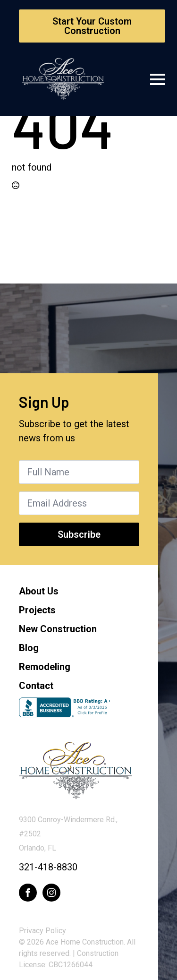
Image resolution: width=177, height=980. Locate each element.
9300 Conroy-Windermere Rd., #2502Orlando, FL (68, 834)
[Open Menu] (158, 79)
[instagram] (51, 893)
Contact (36, 686)
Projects (37, 610)
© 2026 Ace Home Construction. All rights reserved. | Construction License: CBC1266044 (77, 953)
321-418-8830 (48, 867)
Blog (29, 648)
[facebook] (28, 893)
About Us (39, 591)
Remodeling (45, 667)
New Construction (58, 629)
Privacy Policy (42, 931)
